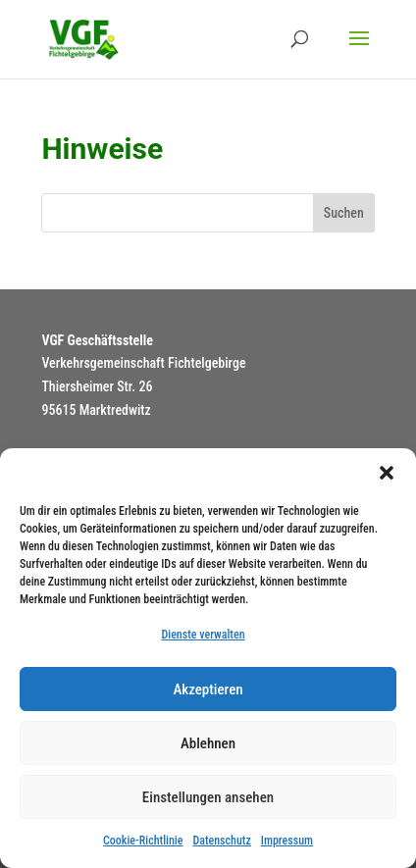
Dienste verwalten (203, 635)
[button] (387, 473)
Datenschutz (221, 841)
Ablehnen (208, 743)
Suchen (344, 213)
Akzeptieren (208, 689)
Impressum (287, 841)
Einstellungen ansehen (208, 797)
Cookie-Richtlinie (143, 841)
